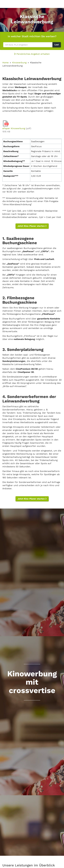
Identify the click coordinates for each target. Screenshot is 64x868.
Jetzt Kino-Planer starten (32, 226)
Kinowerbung (19, 63)
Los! (57, 45)
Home (5, 63)
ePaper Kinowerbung (14, 128)
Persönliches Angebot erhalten (32, 54)
